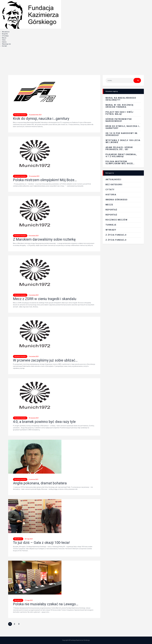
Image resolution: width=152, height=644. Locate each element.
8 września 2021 (34, 236)
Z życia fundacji (116, 240)
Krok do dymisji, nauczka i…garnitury (41, 119)
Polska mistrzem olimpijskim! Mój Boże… (45, 180)
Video (4, 40)
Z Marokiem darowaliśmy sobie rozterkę (44, 239)
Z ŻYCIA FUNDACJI (116, 235)
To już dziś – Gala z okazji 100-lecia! (41, 543)
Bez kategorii (114, 185)
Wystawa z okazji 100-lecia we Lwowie (123, 141)
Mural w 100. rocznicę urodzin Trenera (119, 106)
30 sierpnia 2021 (34, 418)
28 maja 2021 (29, 539)
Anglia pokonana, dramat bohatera (40, 483)
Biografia (5, 34)
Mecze (4, 38)
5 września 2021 (34, 295)
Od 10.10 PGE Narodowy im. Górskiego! (122, 134)
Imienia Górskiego (117, 200)
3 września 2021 (34, 356)
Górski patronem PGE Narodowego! (119, 120)
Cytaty (110, 190)
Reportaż (111, 215)
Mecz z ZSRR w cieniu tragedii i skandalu (45, 299)
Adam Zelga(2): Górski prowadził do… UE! (119, 148)
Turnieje (111, 225)
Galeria (4, 42)
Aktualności (6, 32)
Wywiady (111, 230)
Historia (111, 195)
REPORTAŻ (111, 210)
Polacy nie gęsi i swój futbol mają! (119, 113)
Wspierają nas (6, 44)
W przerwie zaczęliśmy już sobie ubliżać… (45, 360)
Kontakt (4, 46)
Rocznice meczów (20, 115)
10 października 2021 (35, 115)
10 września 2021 (34, 176)
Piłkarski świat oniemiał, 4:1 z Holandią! (121, 155)
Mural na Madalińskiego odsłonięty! (121, 99)
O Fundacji (5, 36)
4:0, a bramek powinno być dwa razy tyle (44, 422)
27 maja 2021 (29, 600)
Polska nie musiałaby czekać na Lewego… (46, 604)
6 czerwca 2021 (34, 479)
